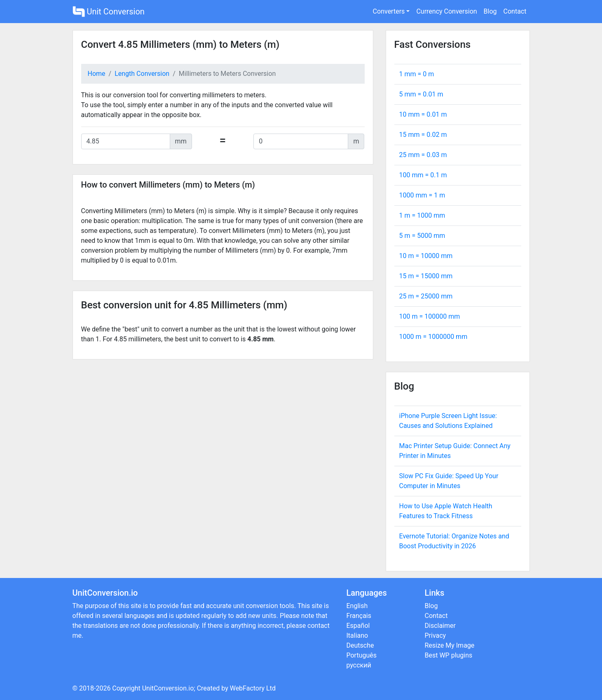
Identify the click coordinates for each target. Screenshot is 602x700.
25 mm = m (423, 155)
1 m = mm (422, 215)
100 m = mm (430, 316)
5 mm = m (421, 94)
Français (359, 616)
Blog (490, 11)
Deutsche (360, 645)
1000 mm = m (422, 195)
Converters (389, 11)
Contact (515, 11)
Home (97, 74)
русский (359, 665)
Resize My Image (450, 645)
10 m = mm (426, 256)
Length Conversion (142, 74)
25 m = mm (426, 296)
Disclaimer (440, 626)
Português (362, 655)
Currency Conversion (446, 11)
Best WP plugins (449, 655)
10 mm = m (423, 114)
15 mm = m (423, 135)
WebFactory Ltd (253, 688)
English (357, 606)
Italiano (357, 635)
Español (358, 626)
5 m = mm (422, 236)
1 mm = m (417, 74)
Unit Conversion (109, 12)
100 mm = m (423, 175)
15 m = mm (426, 276)
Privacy (436, 635)
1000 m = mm (433, 337)
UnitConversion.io (168, 688)
